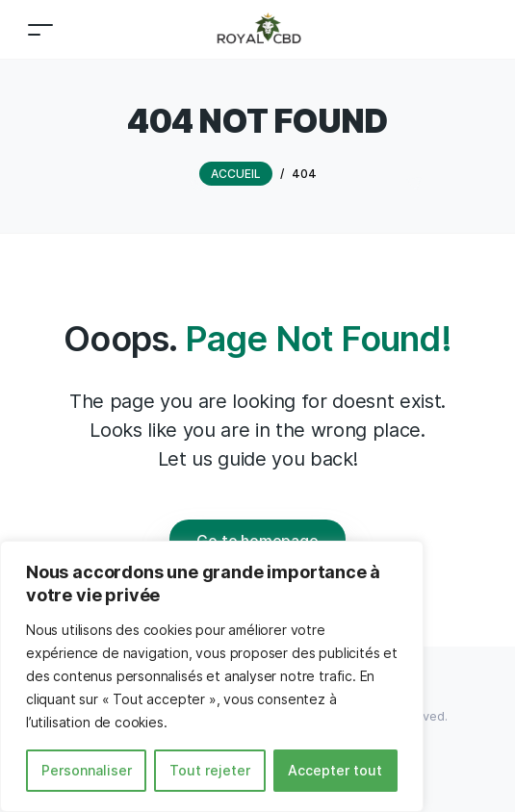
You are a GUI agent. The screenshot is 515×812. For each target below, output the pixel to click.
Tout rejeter (210, 770)
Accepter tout (335, 770)
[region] (212, 676)
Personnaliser (87, 770)
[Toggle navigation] (40, 29)
